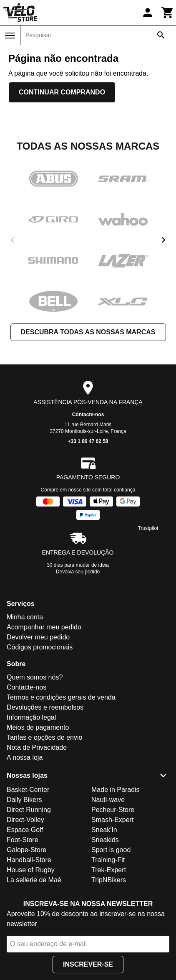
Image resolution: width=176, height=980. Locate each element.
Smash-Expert (112, 820)
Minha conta (25, 617)
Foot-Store (23, 840)
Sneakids (105, 840)
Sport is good (111, 850)
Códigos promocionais (40, 647)
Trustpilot (148, 528)
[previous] (13, 240)
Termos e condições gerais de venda (61, 697)
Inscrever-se (88, 964)
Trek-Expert (109, 870)
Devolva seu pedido (78, 572)
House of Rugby (31, 870)
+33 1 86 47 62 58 (88, 441)
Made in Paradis (116, 790)
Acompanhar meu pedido (44, 627)
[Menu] (10, 36)
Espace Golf (25, 830)
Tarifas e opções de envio (44, 737)
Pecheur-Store (113, 810)
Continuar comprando (62, 92)
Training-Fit (108, 860)
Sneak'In (104, 830)
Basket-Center (28, 790)
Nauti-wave (108, 800)
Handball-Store (29, 860)
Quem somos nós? (35, 677)
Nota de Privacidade (37, 747)
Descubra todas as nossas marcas (88, 332)
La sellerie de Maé (34, 880)
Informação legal (31, 717)
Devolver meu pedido (38, 637)
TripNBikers (109, 880)
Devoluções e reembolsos (45, 707)
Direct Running (29, 810)
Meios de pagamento (38, 727)
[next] (163, 240)
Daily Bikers (24, 800)
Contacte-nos (88, 415)
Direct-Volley (25, 820)
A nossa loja (25, 757)
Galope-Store (26, 850)
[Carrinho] (168, 13)
